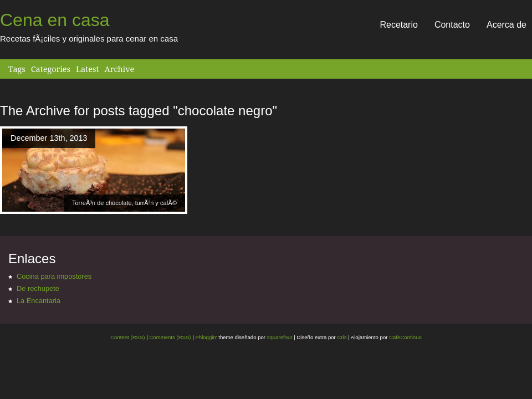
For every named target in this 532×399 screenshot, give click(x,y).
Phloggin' (206, 337)
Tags (17, 69)
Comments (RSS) (170, 337)
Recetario (398, 25)
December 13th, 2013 (49, 138)
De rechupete (38, 288)
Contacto (452, 25)
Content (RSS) (127, 337)
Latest (87, 69)
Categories (51, 69)
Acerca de (507, 25)
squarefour (279, 337)
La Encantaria (39, 301)
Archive (119, 69)
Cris (342, 337)
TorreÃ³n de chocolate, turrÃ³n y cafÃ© (124, 203)
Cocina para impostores (54, 276)
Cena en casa (55, 20)
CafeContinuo (405, 337)
